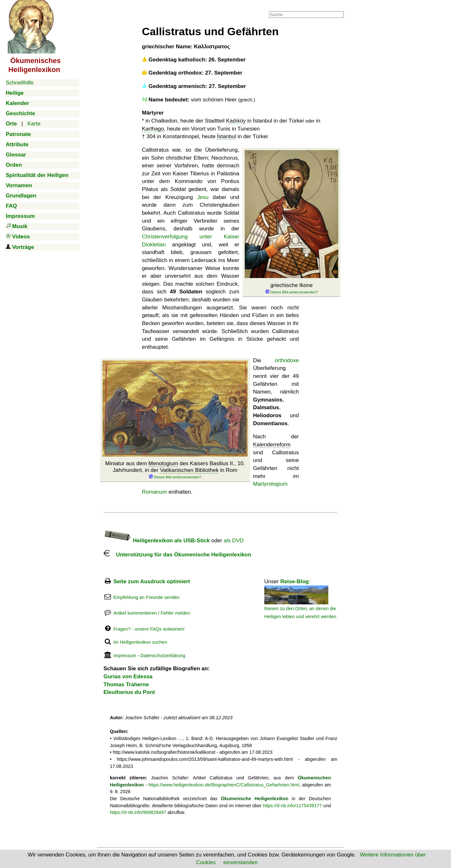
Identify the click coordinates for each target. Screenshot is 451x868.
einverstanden (240, 862)
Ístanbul (226, 136)
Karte (34, 124)
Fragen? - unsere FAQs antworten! (149, 629)
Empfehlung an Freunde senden (146, 597)
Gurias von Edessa (128, 677)
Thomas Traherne (126, 685)
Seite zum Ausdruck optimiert (152, 581)
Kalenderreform (272, 445)
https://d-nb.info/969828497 (138, 812)
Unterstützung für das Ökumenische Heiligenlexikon (177, 555)
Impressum (125, 656)
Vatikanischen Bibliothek (189, 470)
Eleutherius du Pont (129, 692)
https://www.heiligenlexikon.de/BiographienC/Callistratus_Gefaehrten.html (224, 785)
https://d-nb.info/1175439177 (292, 806)
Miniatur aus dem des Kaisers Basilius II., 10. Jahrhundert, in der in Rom (175, 470)
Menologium (163, 463)
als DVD (234, 541)
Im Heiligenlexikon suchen (140, 642)
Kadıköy (236, 121)
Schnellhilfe (20, 83)
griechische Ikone (291, 288)
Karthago (153, 129)
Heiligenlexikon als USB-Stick (157, 541)
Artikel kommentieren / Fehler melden (152, 613)
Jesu (203, 197)
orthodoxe (287, 360)
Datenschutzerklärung (163, 656)
